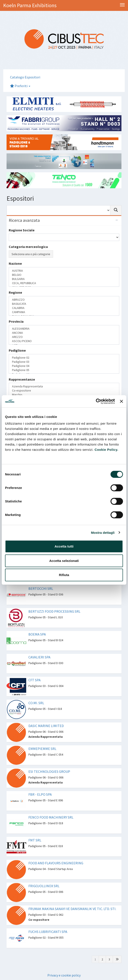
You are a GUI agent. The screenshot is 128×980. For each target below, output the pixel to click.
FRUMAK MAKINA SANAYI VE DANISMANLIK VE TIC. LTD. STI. (72, 909)
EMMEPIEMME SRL (42, 749)
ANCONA (64, 333)
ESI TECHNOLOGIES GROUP (49, 771)
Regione (15, 292)
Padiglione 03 (64, 362)
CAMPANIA (64, 312)
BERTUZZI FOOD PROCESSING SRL (54, 611)
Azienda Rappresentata (64, 386)
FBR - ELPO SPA (40, 794)
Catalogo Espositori (25, 77)
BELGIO (64, 275)
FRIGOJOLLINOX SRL (44, 886)
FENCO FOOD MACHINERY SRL (51, 817)
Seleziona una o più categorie (31, 254)
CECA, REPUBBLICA (64, 283)
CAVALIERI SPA (39, 657)
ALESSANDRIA (64, 329)
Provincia (16, 321)
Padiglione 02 (64, 358)
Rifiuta (64, 575)
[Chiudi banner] (121, 401)
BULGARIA (64, 279)
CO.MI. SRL (36, 703)
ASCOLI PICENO (64, 341)
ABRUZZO (64, 300)
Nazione (15, 263)
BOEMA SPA (37, 634)
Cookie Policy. (106, 450)
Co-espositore (64, 391)
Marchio (64, 395)
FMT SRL (35, 840)
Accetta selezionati (64, 561)
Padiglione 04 (64, 366)
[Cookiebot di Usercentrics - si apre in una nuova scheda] (96, 401)
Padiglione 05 (64, 370)
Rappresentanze (22, 379)
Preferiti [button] (20, 86)
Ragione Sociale (22, 230)
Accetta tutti (64, 546)
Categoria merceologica (28, 247)
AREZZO (64, 337)
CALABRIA (64, 308)
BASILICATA (64, 304)
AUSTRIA (64, 271)
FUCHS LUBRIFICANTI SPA (48, 932)
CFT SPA (35, 680)
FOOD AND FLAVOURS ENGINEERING (56, 863)
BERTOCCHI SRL (41, 588)
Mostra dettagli (103, 533)
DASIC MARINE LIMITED (46, 726)
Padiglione (17, 350)
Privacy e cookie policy (64, 975)
